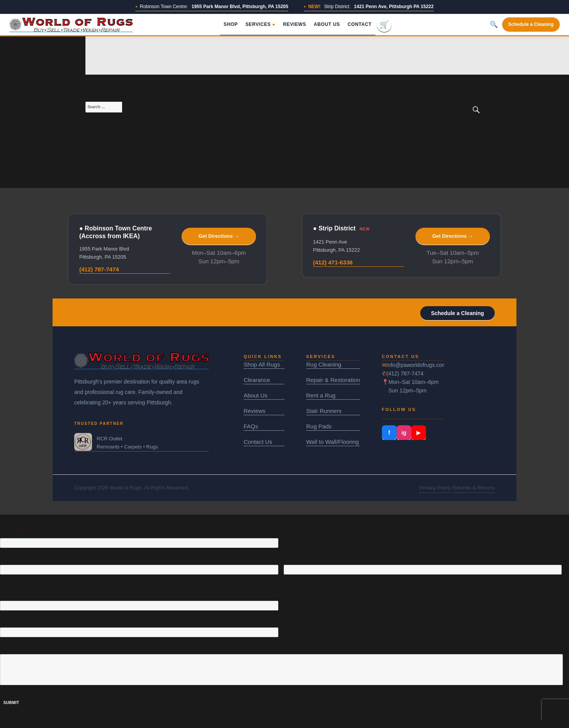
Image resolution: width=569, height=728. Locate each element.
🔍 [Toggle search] (494, 25)
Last (288, 578)
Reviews (295, 24)
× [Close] (5, 723)
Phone (7, 620)
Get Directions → (219, 236)
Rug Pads (319, 426)
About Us (327, 24)
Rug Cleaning (324, 364)
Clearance (257, 380)
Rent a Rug (321, 395)
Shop (231, 24)
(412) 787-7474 (99, 269)
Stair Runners (324, 411)
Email (8, 593)
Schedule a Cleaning (531, 24)
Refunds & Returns (474, 488)
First (5, 578)
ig (404, 433)
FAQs (251, 426)
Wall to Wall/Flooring (332, 442)
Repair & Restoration (333, 380)
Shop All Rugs (262, 364)
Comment (10, 647)
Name (6, 557)
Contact (359, 24)
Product (11, 531)
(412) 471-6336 (333, 262)
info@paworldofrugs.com (416, 365)
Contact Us (258, 442)
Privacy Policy (435, 488)
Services (260, 24)
